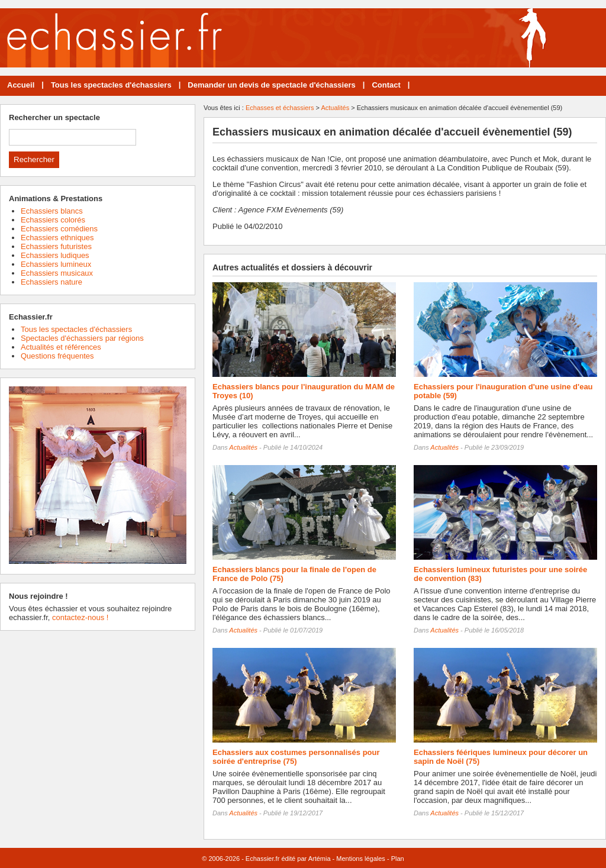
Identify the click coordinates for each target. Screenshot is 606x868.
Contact (386, 85)
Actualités (335, 108)
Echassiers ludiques (55, 255)
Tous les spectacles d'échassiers (111, 85)
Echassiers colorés (53, 220)
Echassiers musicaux (57, 273)
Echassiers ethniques (57, 238)
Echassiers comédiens (59, 229)
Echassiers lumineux (56, 264)
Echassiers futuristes (56, 246)
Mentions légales (361, 859)
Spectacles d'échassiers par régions (82, 338)
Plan (398, 859)
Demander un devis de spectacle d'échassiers (271, 85)
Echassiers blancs (52, 211)
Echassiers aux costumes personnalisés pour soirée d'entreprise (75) (296, 757)
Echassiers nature (51, 282)
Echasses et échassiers (280, 108)
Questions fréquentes (57, 356)
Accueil (21, 85)
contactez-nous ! (80, 617)
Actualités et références (61, 347)
